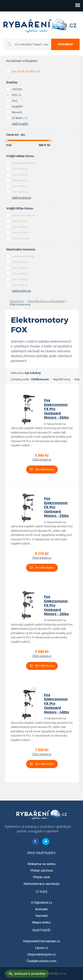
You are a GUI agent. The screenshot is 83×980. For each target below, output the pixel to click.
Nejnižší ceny (62, 379)
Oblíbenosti (40, 379)
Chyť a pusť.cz (42, 459)
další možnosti (21, 198)
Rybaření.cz (17, 301)
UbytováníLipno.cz (41, 954)
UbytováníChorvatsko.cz (41, 941)
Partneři (42, 916)
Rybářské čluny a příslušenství (46, 301)
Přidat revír (42, 877)
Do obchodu (45, 469)
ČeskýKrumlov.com (41, 961)
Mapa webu (41, 922)
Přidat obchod (42, 871)
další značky (20, 124)
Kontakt (42, 909)
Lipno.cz (42, 948)
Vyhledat (65, 44)
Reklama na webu (42, 864)
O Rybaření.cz (42, 903)
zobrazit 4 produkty (30, 974)
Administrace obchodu (41, 884)
